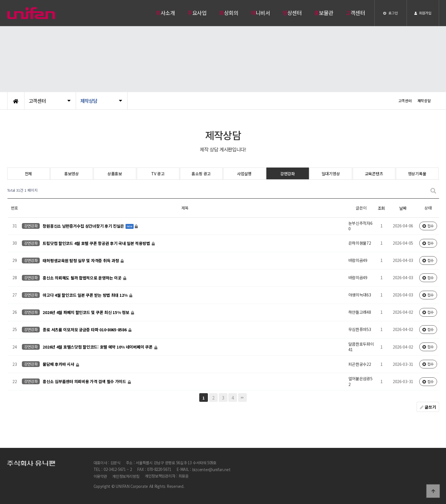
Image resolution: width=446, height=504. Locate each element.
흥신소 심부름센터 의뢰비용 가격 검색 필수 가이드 (85, 381)
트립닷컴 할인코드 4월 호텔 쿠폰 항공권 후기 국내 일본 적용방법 (97, 243)
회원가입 (423, 13)
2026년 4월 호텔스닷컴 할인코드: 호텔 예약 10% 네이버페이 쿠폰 (98, 347)
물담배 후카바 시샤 (59, 364)
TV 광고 (158, 174)
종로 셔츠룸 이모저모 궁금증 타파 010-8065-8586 (85, 330)
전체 (28, 174)
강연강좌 (287, 174)
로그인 (391, 13)
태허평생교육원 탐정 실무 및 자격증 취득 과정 (81, 260)
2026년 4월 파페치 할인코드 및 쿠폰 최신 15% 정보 (86, 312)
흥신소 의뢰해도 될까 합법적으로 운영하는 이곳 (82, 278)
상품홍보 (115, 174)
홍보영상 (72, 174)
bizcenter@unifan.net (211, 470)
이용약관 (100, 476)
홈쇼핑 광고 (201, 174)
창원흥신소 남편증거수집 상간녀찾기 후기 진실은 (84, 226)
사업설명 (244, 174)
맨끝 (242, 398)
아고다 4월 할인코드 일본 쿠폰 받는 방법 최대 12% (86, 295)
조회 (381, 208)
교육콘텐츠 (374, 174)
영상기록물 (417, 174)
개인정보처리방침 (126, 476)
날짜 (403, 208)
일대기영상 (331, 174)
